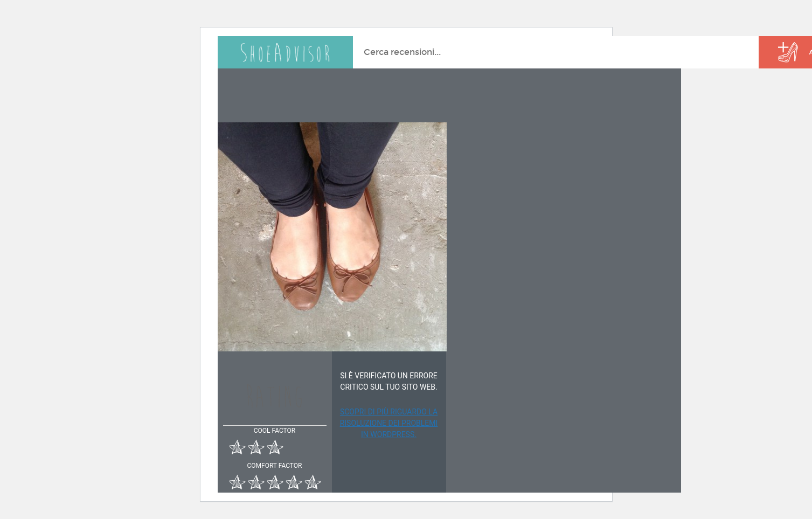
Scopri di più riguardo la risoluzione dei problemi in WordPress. (389, 423)
